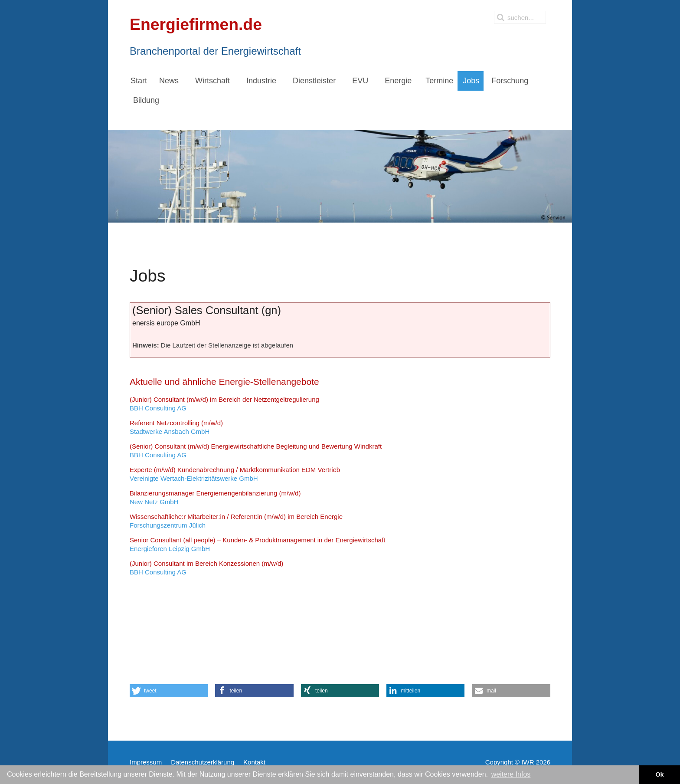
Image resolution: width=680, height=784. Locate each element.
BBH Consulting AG (224, 404)
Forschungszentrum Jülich (236, 521)
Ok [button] (659, 774)
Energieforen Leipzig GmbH (258, 544)
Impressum (146, 762)
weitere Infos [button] (511, 774)
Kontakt (254, 762)
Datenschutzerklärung (203, 762)
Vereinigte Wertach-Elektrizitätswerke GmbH (235, 474)
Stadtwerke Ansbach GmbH (176, 427)
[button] (169, 691)
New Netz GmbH (215, 497)
